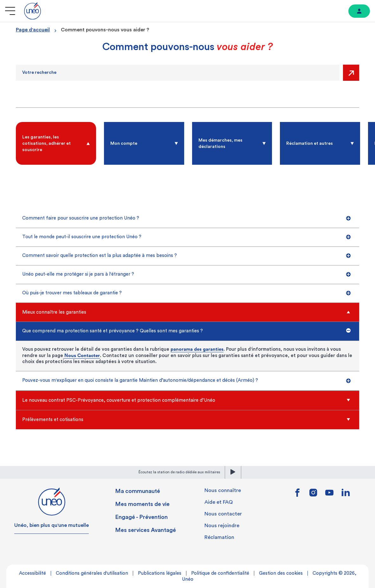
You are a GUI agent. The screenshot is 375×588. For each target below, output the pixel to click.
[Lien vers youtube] (329, 495)
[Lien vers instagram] (313, 495)
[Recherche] (178, 73)
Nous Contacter (81, 355)
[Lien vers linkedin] (346, 494)
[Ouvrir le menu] (10, 11)
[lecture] (233, 472)
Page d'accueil (33, 30)
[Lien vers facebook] (297, 495)
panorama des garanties (197, 349)
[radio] (56, 143)
